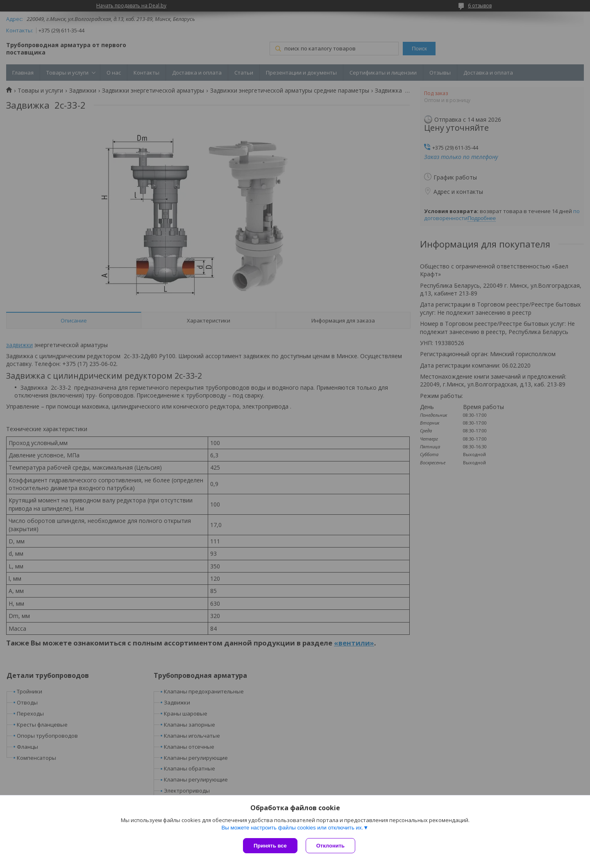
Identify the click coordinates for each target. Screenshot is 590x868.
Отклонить (330, 846)
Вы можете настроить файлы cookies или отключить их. (292, 828)
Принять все (270, 846)
